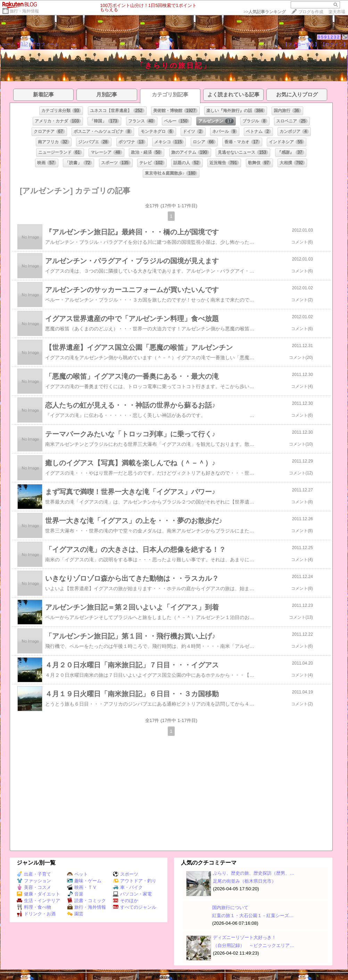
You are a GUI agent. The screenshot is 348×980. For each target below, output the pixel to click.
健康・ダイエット (38, 894)
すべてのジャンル (135, 907)
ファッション (34, 881)
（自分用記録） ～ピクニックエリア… (254, 945)
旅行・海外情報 (24, 11)
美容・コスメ (34, 887)
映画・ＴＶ (82, 887)
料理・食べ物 (34, 907)
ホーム (9, 44)
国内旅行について (230, 907)
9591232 (329, 37)
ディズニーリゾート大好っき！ (245, 937)
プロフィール (45, 44)
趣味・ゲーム (84, 881)
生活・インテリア (38, 901)
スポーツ (126, 874)
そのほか (126, 901)
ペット (77, 874)
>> (265, 12)
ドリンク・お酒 (36, 914)
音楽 (75, 894)
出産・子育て (34, 874)
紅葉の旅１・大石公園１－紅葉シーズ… (253, 915)
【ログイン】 (334, 44)
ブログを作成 (311, 12)
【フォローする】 (301, 44)
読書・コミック (86, 901)
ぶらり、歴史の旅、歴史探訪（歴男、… (254, 873)
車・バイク (128, 887)
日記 (24, 44)
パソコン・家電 (132, 894)
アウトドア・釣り (135, 881)
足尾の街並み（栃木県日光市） (245, 881)
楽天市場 (337, 12)
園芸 (75, 914)
